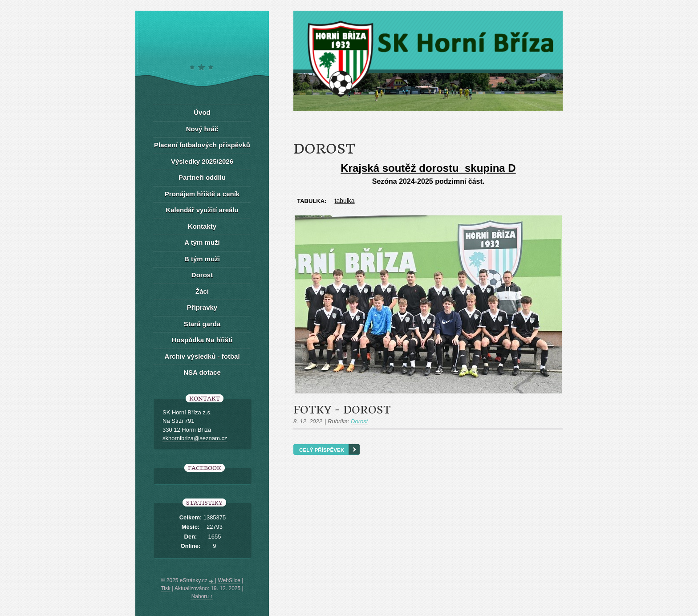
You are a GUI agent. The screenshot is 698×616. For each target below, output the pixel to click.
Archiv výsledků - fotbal (202, 356)
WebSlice (229, 580)
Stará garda (202, 324)
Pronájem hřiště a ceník (202, 194)
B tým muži (202, 259)
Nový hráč (202, 129)
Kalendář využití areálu (202, 210)
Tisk (166, 588)
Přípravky (202, 307)
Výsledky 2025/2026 (202, 161)
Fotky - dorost (342, 410)
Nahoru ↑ (202, 596)
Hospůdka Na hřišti (202, 340)
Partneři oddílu (202, 177)
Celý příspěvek (322, 450)
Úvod (202, 112)
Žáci (202, 291)
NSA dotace (202, 372)
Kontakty (202, 226)
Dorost (359, 421)
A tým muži (202, 242)
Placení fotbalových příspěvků (202, 145)
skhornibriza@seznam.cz (195, 438)
